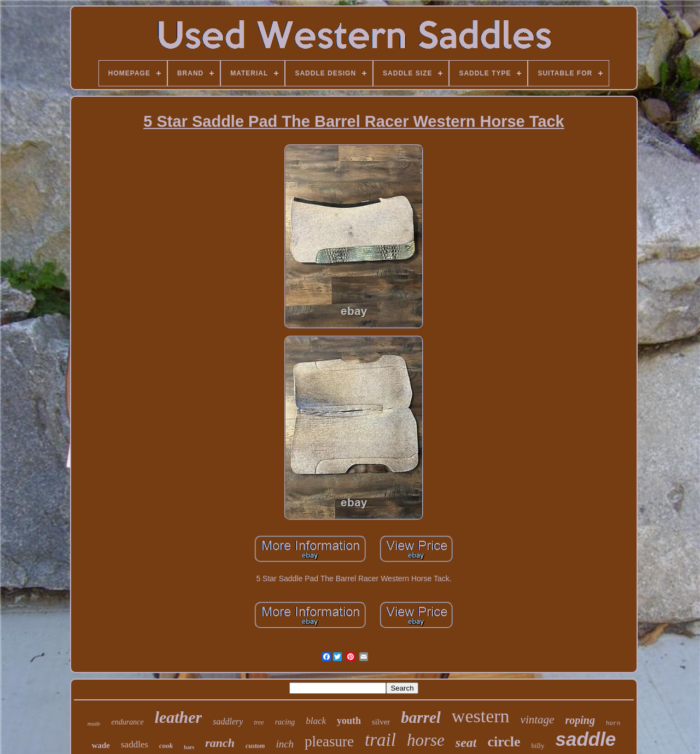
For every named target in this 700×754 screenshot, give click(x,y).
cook (166, 746)
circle (504, 742)
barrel (421, 717)
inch (285, 744)
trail (380, 740)
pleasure (329, 741)
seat (466, 743)
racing (285, 722)
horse (426, 740)
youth (349, 721)
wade (101, 745)
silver (381, 722)
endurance (128, 722)
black (316, 721)
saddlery (228, 721)
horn (613, 723)
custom (255, 746)
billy (538, 746)
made (94, 723)
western (481, 716)
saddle (585, 739)
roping (580, 720)
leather (179, 717)
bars (189, 747)
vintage (538, 720)
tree (259, 722)
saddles (135, 744)
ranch (220, 743)
